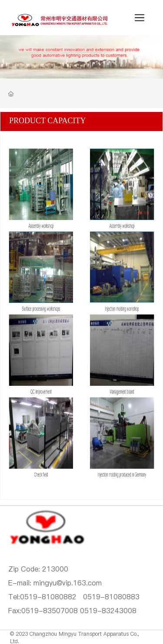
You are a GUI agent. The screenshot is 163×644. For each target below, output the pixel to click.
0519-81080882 (48, 597)
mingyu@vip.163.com (68, 583)
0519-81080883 (111, 597)
